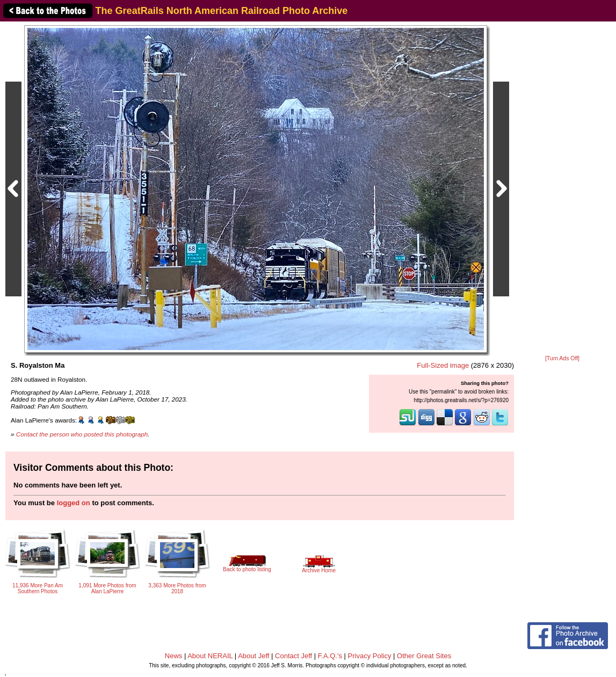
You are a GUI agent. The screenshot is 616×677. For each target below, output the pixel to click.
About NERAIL (210, 656)
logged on (74, 503)
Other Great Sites (424, 656)
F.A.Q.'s (330, 656)
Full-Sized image (443, 365)
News (174, 656)
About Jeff (253, 656)
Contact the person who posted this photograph (82, 434)
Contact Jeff (293, 656)
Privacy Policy (370, 656)
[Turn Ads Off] (562, 358)
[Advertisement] (562, 189)
